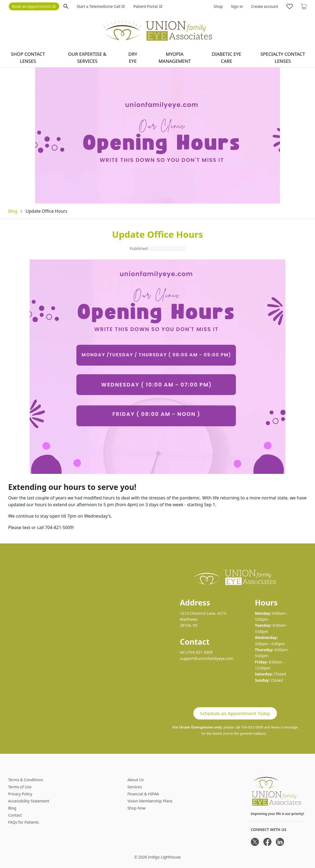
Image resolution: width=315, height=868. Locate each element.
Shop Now (136, 808)
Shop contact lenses (28, 58)
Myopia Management (175, 58)
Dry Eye (133, 58)
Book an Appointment (34, 6)
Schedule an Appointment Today (235, 713)
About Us (135, 780)
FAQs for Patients (24, 822)
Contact (15, 815)
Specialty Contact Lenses (283, 58)
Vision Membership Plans (150, 801)
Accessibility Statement (29, 801)
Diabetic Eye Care (226, 58)
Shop (218, 6)
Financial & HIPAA (143, 794)
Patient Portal (148, 6)
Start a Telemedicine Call (101, 6)
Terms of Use (20, 787)
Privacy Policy (20, 794)
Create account (265, 6)
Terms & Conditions (26, 780)
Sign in (237, 6)
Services (135, 787)
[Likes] (290, 6)
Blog (13, 211)
